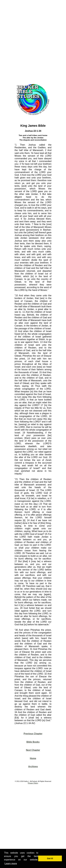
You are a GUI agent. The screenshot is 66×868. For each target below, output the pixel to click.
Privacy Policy (33, 783)
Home (33, 758)
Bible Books (33, 742)
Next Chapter (33, 750)
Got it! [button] (50, 858)
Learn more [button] (11, 863)
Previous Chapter (33, 734)
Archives (33, 766)
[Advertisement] (33, 41)
